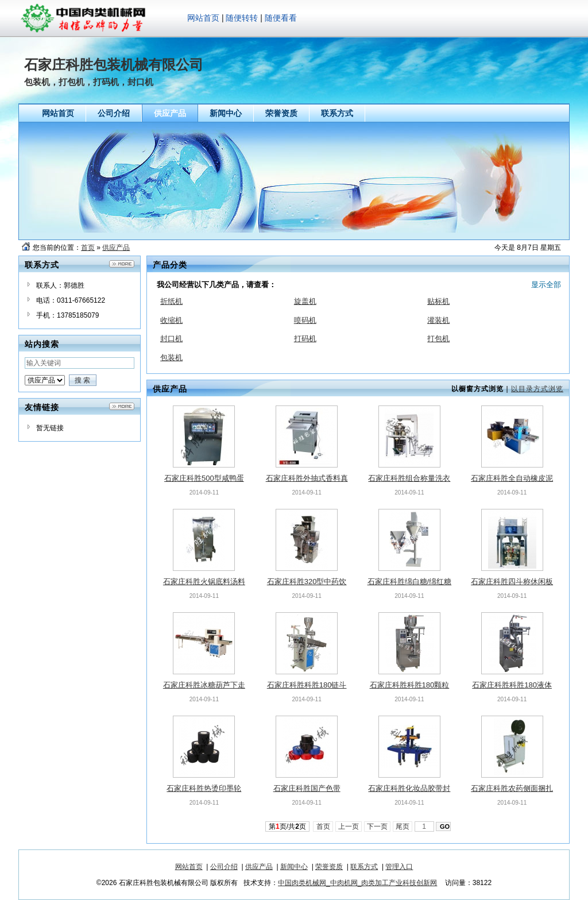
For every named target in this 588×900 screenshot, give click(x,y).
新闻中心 (294, 867)
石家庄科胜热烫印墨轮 (204, 788)
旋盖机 (305, 301)
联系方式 (364, 867)
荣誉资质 (329, 867)
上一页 (349, 826)
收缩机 (171, 320)
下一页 (378, 826)
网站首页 (203, 18)
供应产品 (116, 248)
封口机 (171, 339)
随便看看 (281, 18)
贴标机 (438, 301)
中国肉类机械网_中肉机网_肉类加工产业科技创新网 (357, 883)
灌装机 (438, 320)
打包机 (438, 339)
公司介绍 (224, 867)
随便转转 (242, 18)
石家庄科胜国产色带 (307, 788)
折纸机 (171, 301)
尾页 (403, 826)
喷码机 (305, 320)
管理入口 (399, 867)
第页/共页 (287, 826)
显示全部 (546, 285)
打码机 (305, 339)
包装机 (171, 358)
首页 (88, 248)
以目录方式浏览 (537, 389)
